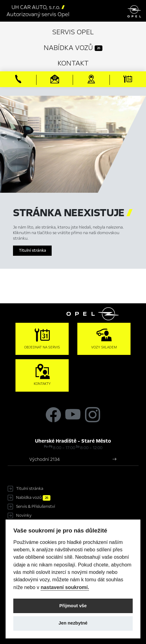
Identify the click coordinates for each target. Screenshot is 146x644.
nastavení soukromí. (65, 587)
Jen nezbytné (73, 623)
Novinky (24, 516)
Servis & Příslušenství (36, 507)
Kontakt (73, 63)
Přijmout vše (73, 606)
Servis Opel (73, 32)
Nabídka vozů (73, 48)
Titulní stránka (32, 250)
